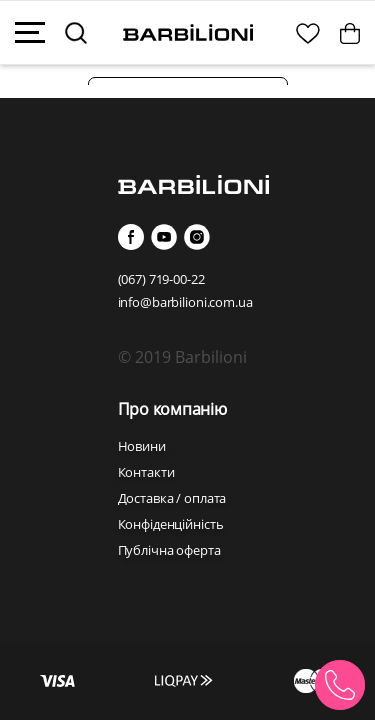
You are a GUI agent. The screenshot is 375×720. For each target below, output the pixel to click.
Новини (142, 446)
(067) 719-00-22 (161, 279)
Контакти (146, 472)
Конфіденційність (171, 524)
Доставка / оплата (172, 498)
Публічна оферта (169, 550)
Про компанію (172, 409)
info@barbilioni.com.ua (185, 302)
